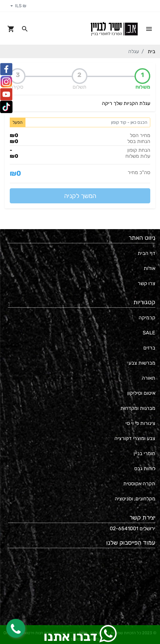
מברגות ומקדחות (138, 408)
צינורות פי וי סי (140, 423)
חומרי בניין (144, 453)
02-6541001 (124, 528)
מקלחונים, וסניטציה (135, 499)
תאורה (149, 378)
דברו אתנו (80, 635)
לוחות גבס (145, 468)
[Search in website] (25, 29)
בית (152, 51)
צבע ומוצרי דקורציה (135, 438)
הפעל (18, 122)
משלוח (143, 87)
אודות (149, 268)
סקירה (17, 87)
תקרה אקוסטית (139, 484)
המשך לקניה (80, 196)
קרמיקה (147, 318)
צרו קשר (146, 283)
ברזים (149, 348)
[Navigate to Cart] (11, 29)
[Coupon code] (88, 122)
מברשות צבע (142, 363)
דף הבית (146, 253)
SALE (149, 333)
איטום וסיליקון (141, 393)
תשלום (80, 87)
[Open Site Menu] (149, 29)
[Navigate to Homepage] (114, 29)
